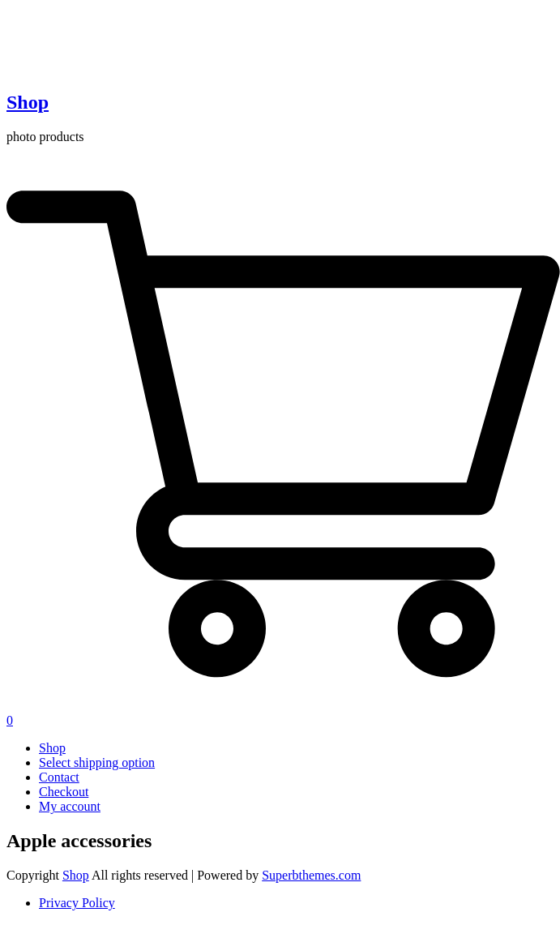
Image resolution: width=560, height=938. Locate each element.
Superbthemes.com (311, 875)
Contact (59, 777)
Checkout (64, 792)
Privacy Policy (77, 903)
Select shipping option (97, 762)
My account (70, 806)
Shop (28, 102)
